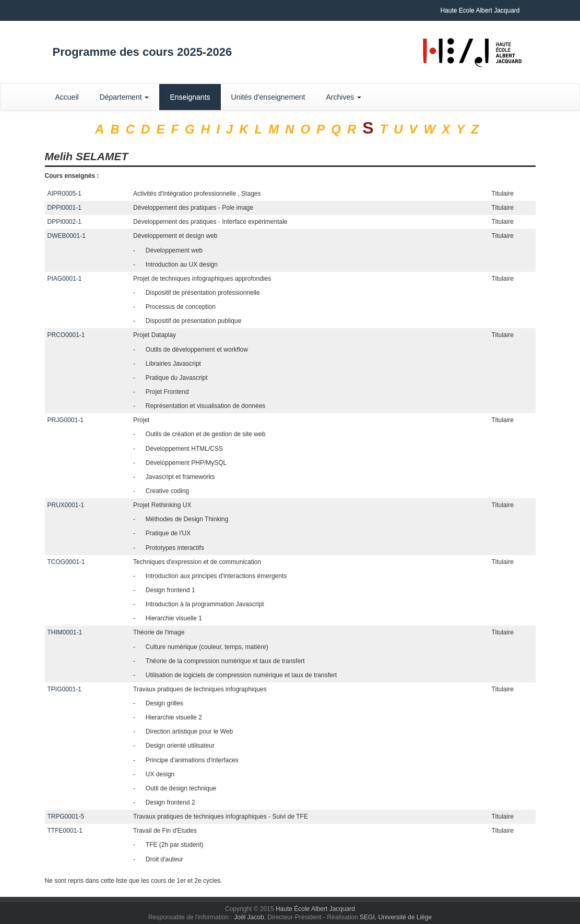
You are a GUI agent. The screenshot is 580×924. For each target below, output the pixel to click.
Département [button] (125, 97)
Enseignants (190, 97)
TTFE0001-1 (65, 831)
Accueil (67, 97)
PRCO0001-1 (66, 335)
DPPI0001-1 (64, 208)
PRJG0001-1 (66, 420)
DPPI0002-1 (64, 222)
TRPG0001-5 (66, 817)
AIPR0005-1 (64, 194)
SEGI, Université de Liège (396, 917)
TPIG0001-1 (64, 689)
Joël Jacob (249, 917)
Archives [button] (344, 97)
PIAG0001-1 (65, 279)
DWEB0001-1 (67, 236)
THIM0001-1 (65, 632)
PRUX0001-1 (66, 505)
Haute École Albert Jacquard (315, 909)
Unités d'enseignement (268, 97)
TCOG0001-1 (66, 562)
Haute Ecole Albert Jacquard (480, 10)
